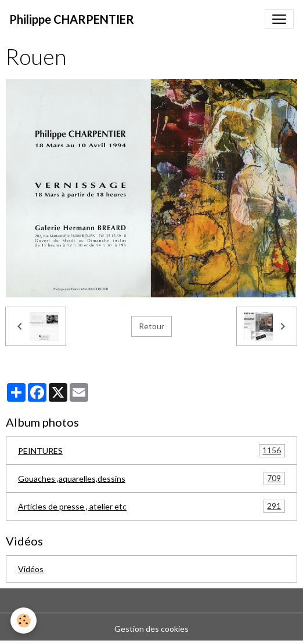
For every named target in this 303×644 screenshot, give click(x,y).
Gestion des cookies (151, 629)
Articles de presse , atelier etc (151, 506)
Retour (151, 326)
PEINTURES (151, 451)
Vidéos (31, 569)
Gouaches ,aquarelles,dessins (151, 479)
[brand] (72, 19)
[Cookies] (24, 621)
